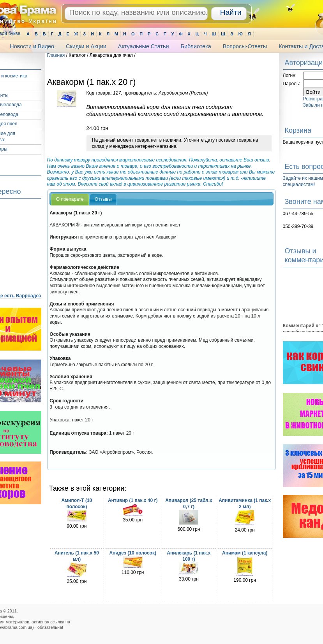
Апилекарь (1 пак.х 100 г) (189, 556)
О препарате (70, 199)
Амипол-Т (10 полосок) (77, 504)
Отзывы (103, 199)
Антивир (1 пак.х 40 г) (133, 500)
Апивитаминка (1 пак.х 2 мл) (245, 504)
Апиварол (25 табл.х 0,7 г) (189, 504)
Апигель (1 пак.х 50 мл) (77, 556)
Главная (56, 55)
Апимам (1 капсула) (245, 553)
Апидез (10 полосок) (132, 553)
